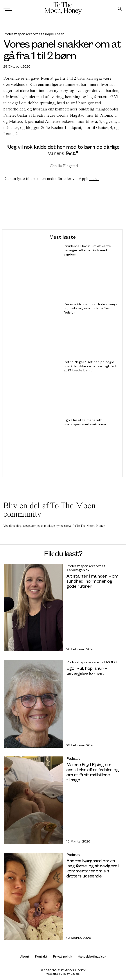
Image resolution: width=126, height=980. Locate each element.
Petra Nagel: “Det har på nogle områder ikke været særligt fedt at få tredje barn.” (90, 366)
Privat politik (63, 956)
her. (94, 179)
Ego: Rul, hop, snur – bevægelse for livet (87, 670)
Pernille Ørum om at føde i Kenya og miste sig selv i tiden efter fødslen (91, 308)
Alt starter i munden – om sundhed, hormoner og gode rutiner (92, 581)
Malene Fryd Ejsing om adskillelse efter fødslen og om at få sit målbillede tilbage (92, 772)
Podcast (73, 758)
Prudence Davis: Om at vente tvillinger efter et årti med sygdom (87, 250)
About (25, 956)
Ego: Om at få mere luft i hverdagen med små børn (85, 422)
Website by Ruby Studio (63, 974)
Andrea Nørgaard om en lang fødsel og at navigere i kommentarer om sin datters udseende (93, 868)
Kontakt (41, 956)
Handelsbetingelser (92, 956)
